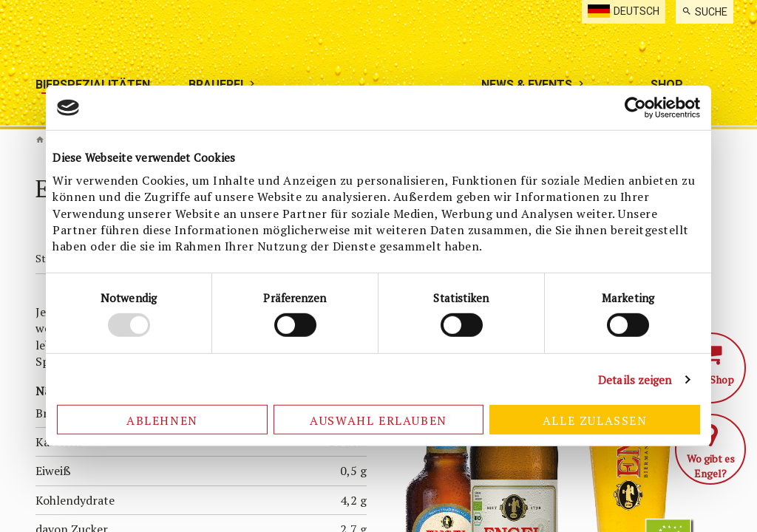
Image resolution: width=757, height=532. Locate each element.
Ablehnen (162, 420)
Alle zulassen (595, 420)
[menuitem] (705, 12)
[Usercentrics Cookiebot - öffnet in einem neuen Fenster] (635, 108)
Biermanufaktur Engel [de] (40, 140)
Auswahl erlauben (378, 420)
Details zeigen (635, 380)
